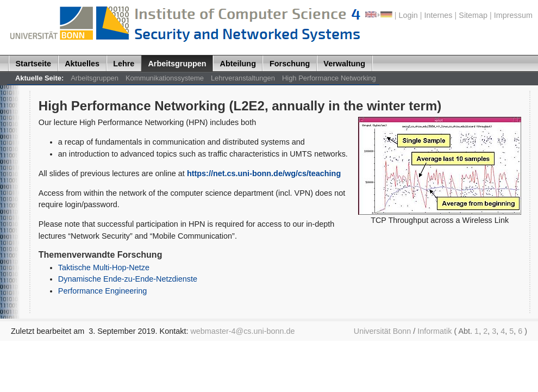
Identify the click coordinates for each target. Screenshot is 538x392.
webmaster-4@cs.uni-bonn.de (242, 331)
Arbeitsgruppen (177, 64)
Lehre (124, 64)
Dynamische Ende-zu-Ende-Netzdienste (128, 279)
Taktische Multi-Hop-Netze (104, 267)
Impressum (513, 15)
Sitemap (473, 15)
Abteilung (238, 64)
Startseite (34, 64)
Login (408, 15)
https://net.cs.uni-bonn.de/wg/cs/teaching (264, 173)
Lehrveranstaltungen (243, 78)
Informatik (434, 331)
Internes (439, 15)
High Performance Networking (329, 78)
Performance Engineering (102, 291)
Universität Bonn (383, 331)
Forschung (290, 64)
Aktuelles (82, 64)
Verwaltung (344, 64)
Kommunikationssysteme (165, 78)
